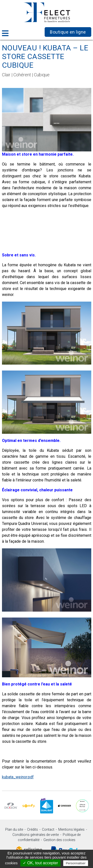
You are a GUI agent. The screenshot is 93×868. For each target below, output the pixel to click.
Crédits (32, 829)
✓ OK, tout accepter (40, 863)
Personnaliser (76, 863)
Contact (48, 829)
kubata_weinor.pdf (18, 777)
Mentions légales (71, 829)
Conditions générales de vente (36, 835)
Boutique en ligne (68, 32)
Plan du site (14, 829)
